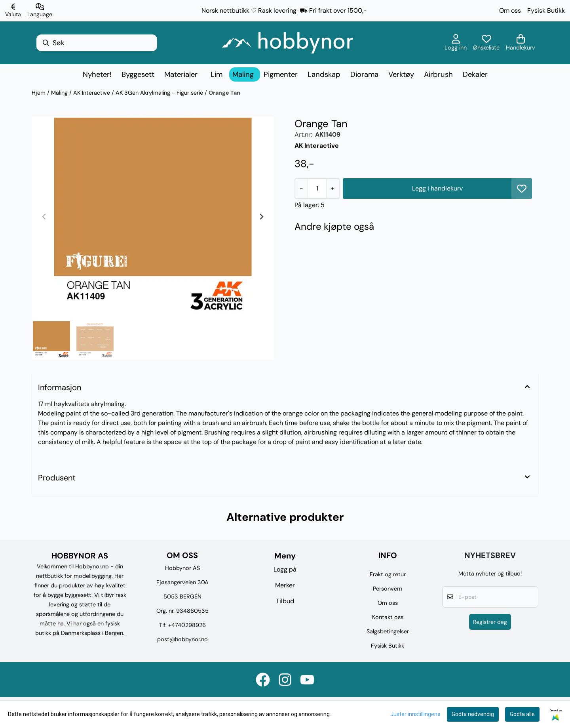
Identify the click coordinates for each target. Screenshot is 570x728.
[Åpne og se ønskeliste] (486, 43)
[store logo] (287, 43)
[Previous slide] (44, 217)
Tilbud (285, 601)
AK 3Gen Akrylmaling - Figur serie (160, 93)
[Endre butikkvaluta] (13, 11)
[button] (522, 189)
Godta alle (522, 714)
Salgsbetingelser (388, 631)
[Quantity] (317, 189)
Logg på (285, 569)
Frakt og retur (388, 574)
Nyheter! (97, 74)
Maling (60, 93)
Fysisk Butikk (546, 10)
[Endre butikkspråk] (40, 11)
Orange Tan (224, 93)
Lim (217, 74)
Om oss (510, 10)
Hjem (39, 93)
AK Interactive (92, 93)
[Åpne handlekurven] (521, 43)
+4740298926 (187, 625)
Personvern (388, 589)
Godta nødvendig (473, 714)
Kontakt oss (388, 617)
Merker (285, 585)
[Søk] (97, 43)
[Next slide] (261, 217)
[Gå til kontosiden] (456, 43)
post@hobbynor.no (182, 639)
